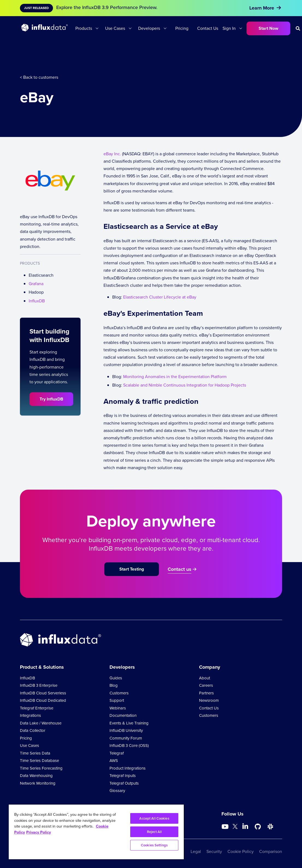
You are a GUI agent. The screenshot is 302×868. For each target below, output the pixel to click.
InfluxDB (37, 301)
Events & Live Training (129, 723)
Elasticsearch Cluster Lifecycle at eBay (160, 297)
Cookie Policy (241, 851)
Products (84, 28)
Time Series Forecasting (41, 768)
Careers (206, 685)
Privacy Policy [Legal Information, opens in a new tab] (39, 832)
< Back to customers (39, 77)
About (205, 678)
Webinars (118, 708)
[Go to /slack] (270, 827)
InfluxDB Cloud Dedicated (43, 700)
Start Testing (132, 569)
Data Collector (33, 730)
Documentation (123, 715)
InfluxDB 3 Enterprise (39, 685)
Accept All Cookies (154, 818)
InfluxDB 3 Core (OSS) (129, 746)
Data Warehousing (36, 776)
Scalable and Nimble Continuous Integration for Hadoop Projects (185, 385)
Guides (116, 678)
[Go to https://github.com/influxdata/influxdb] (258, 827)
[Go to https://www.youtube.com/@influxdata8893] (226, 827)
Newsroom (209, 700)
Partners (206, 693)
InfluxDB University (126, 730)
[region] (96, 832)
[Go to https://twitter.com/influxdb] (235, 827)
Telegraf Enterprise (37, 708)
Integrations (30, 715)
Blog (114, 685)
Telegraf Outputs (124, 783)
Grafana (36, 284)
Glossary (117, 791)
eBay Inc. (112, 154)
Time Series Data (35, 753)
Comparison (271, 851)
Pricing (182, 28)
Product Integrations (128, 768)
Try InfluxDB (51, 399)
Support (117, 700)
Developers (149, 28)
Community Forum (126, 738)
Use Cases (115, 28)
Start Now (268, 28)
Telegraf (117, 753)
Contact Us (208, 28)
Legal (196, 851)
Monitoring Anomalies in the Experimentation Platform (175, 377)
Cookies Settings (154, 845)
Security (214, 851)
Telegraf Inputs (123, 776)
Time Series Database (39, 761)
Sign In (229, 28)
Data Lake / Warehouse (41, 723)
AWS (114, 761)
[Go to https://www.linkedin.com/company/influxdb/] (245, 826)
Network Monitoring (38, 783)
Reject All (154, 832)
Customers (119, 693)
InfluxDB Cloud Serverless (43, 693)
